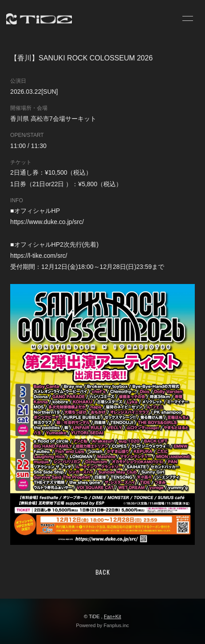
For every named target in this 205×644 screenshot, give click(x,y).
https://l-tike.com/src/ (39, 256)
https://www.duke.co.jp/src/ (47, 222)
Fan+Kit (112, 616)
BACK (103, 572)
